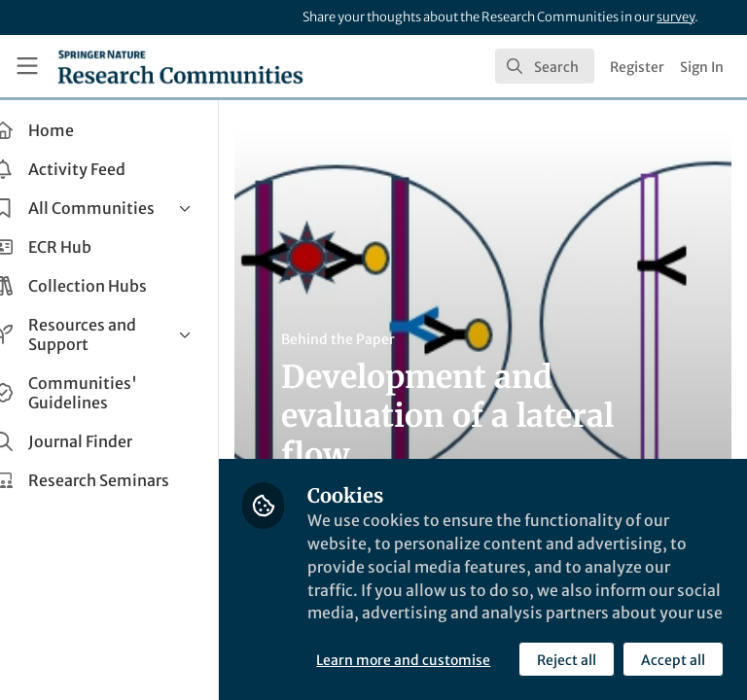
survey (676, 17)
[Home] (180, 66)
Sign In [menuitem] (702, 67)
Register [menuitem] (637, 67)
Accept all (500, 660)
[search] (545, 66)
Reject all (393, 660)
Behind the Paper (368, 339)
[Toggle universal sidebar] (27, 66)
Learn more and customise (433, 617)
